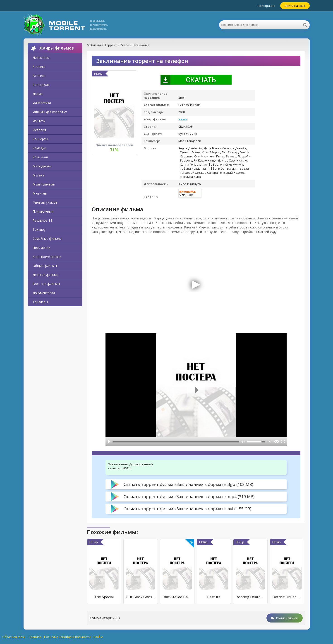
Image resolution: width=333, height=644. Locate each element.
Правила (35, 637)
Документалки (44, 293)
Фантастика (42, 103)
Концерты (40, 139)
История (39, 130)
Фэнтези (39, 121)
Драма (38, 94)
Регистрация (266, 6)
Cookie (98, 637)
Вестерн (39, 76)
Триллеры (40, 302)
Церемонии (41, 248)
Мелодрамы (42, 166)
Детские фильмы (46, 275)
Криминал (40, 157)
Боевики (39, 67)
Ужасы (183, 119)
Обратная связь (14, 637)
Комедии (39, 148)
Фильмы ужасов (45, 202)
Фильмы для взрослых (50, 112)
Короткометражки (47, 257)
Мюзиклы (40, 193)
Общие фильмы (45, 266)
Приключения (43, 211)
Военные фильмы (46, 284)
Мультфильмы (44, 184)
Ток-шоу (39, 229)
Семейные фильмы (47, 239)
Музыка (38, 175)
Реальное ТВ (43, 220)
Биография (41, 85)
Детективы (41, 58)
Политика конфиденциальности (67, 637)
